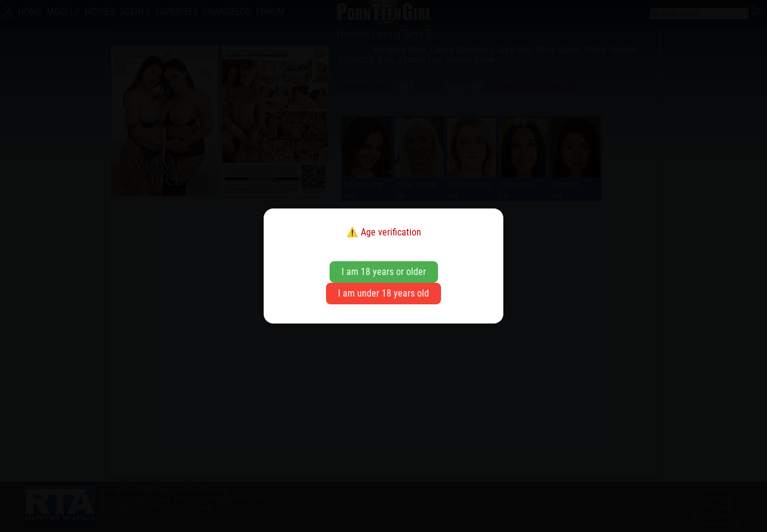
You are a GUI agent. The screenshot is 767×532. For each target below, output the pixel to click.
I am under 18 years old (383, 293)
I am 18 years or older (384, 272)
